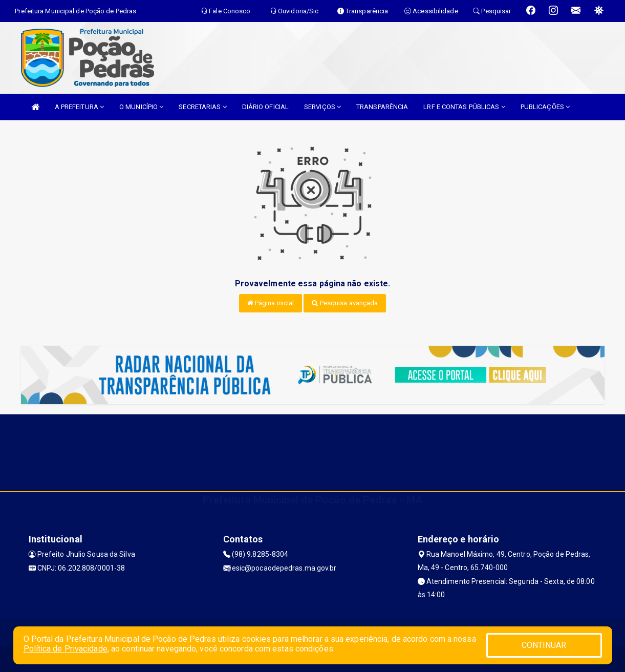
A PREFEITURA (79, 107)
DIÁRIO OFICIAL (265, 107)
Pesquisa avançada (345, 303)
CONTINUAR (544, 645)
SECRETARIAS (202, 107)
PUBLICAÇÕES (545, 107)
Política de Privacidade (66, 649)
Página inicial (271, 303)
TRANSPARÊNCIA (382, 107)
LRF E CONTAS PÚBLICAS (464, 107)
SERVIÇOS (322, 107)
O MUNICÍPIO (141, 107)
